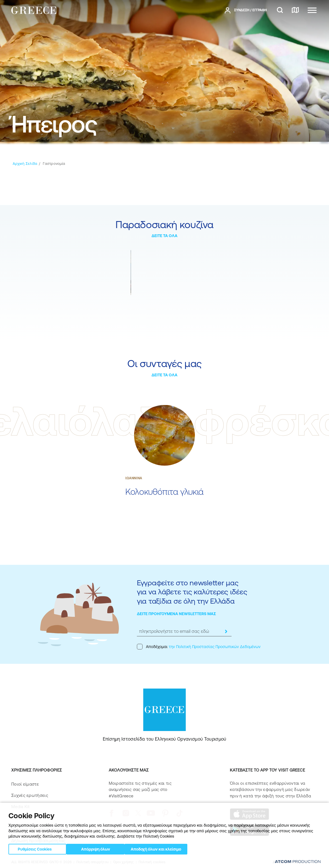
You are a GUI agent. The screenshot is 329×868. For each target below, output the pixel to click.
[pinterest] (165, 813)
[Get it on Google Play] (250, 830)
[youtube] (151, 813)
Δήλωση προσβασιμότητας (38, 841)
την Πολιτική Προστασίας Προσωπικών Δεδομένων (215, 647)
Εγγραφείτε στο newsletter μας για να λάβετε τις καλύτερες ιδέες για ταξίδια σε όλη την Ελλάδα (192, 592)
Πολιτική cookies (152, 862)
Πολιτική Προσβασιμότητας (39, 829)
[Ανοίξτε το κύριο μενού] (312, 10)
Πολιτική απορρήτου (93, 862)
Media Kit (21, 807)
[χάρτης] (295, 10)
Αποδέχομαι (199, 647)
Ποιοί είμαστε (25, 784)
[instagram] (126, 813)
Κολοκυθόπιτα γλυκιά (164, 492)
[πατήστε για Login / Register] (246, 10)
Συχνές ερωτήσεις (30, 795)
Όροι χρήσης (124, 862)
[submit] (226, 631)
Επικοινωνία (23, 818)
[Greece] (34, 10)
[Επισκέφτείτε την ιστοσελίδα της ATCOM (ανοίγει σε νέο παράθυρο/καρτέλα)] (295, 862)
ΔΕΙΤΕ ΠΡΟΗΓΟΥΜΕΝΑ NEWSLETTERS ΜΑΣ (176, 614)
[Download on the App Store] (250, 814)
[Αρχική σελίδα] (25, 164)
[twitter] (138, 813)
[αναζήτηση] (280, 10)
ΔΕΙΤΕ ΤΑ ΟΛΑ (164, 236)
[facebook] (111, 813)
